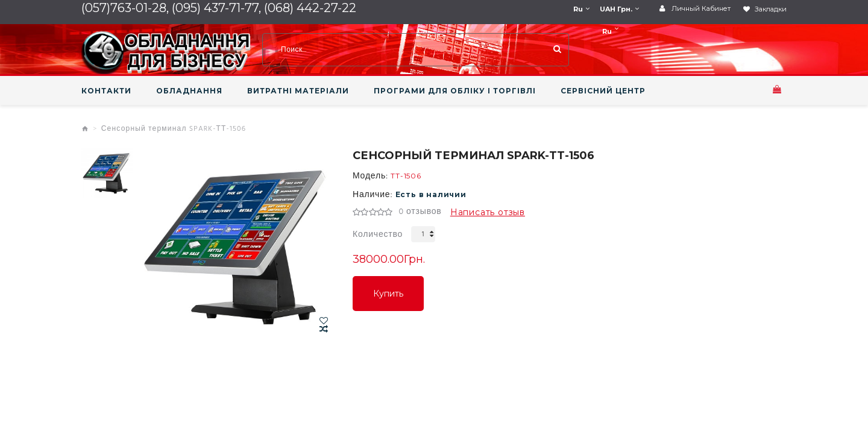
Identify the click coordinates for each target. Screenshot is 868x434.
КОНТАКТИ (106, 91)
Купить (388, 294)
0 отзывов (420, 212)
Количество (378, 235)
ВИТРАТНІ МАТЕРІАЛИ (298, 91)
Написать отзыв (488, 212)
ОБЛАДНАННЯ (189, 91)
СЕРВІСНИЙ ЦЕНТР (603, 91)
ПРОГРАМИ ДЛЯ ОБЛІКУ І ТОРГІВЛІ (455, 91)
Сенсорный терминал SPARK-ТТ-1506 (174, 129)
